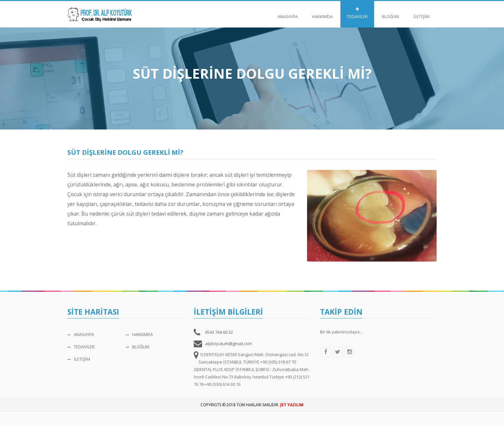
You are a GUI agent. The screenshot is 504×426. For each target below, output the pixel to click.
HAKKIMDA (322, 13)
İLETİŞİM (421, 13)
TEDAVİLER (357, 13)
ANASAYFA (288, 13)
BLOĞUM (390, 13)
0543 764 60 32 (219, 332)
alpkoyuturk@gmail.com (229, 343)
